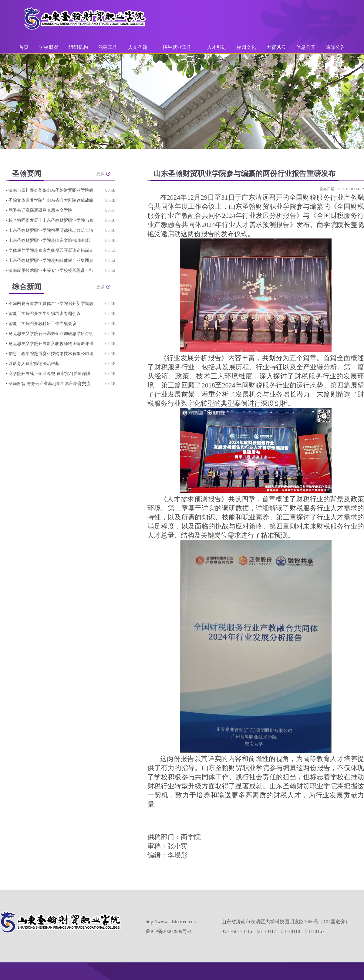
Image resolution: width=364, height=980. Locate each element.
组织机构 (78, 47)
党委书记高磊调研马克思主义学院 (40, 210)
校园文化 (246, 47)
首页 (24, 47)
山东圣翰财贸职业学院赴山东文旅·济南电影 (49, 240)
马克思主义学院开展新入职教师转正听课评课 (51, 344)
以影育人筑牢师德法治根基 (34, 364)
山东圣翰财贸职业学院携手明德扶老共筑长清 (51, 230)
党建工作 (108, 47)
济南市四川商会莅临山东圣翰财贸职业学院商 (51, 190)
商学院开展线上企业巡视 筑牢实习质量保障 (49, 374)
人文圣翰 (138, 47)
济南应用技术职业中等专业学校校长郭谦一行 (51, 270)
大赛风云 (276, 47)
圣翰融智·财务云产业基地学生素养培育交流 (49, 384)
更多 (100, 174)
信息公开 (306, 47)
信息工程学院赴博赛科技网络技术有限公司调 (51, 354)
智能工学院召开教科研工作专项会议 (42, 324)
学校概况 (49, 47)
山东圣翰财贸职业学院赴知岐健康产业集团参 (51, 260)
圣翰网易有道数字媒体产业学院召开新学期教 (51, 304)
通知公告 (335, 47)
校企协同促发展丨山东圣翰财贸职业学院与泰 (51, 220)
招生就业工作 (177, 47)
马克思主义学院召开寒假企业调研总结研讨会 (51, 334)
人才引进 (217, 47)
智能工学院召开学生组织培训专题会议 (45, 314)
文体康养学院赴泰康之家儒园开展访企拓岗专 (51, 250)
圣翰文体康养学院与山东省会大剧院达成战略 (51, 200)
